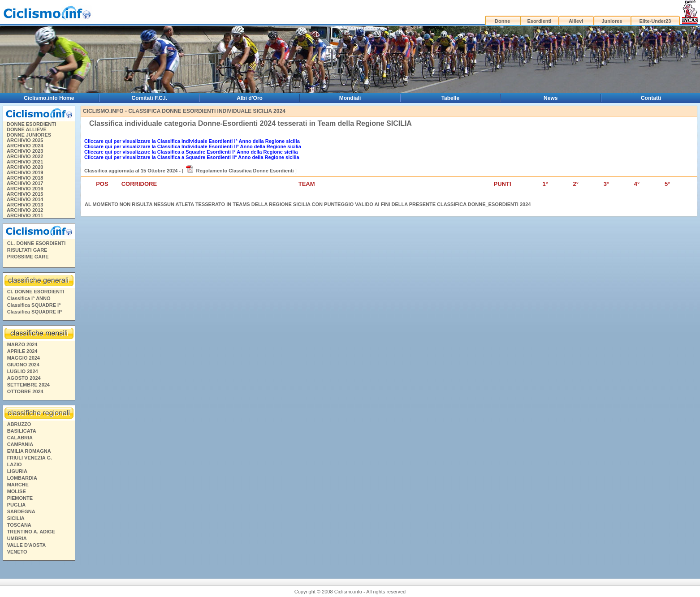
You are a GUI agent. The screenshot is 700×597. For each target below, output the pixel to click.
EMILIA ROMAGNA (29, 451)
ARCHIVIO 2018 (25, 178)
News (551, 98)
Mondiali (350, 98)
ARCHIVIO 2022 (25, 156)
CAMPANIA (20, 444)
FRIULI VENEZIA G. (30, 458)
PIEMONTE (20, 498)
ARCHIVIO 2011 (25, 215)
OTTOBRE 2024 (25, 391)
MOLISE (17, 491)
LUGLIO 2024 (23, 371)
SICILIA (16, 518)
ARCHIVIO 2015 (25, 194)
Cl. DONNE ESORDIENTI (36, 292)
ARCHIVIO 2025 (25, 140)
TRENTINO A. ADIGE (31, 532)
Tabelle (450, 98)
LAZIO (15, 464)
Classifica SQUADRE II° (35, 312)
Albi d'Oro (250, 98)
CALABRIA (20, 438)
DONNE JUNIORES (29, 135)
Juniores (612, 21)
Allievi (576, 21)
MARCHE (18, 485)
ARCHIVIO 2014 (25, 199)
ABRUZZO (19, 424)
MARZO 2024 (22, 344)
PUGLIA (17, 505)
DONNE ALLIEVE (27, 129)
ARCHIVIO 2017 (25, 183)
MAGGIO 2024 (24, 358)
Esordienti (539, 21)
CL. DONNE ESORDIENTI (37, 243)
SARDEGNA (21, 511)
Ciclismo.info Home (49, 98)
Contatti (651, 98)
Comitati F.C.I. (149, 98)
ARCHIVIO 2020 (25, 167)
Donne (502, 21)
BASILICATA (22, 431)
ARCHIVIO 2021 (25, 162)
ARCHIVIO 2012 (25, 210)
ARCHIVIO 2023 (25, 151)
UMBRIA (17, 538)
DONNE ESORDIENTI (31, 124)
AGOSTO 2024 (24, 378)
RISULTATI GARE (27, 250)
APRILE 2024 (22, 351)
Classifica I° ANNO (29, 298)
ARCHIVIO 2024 (25, 146)
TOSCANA (19, 525)
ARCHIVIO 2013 (25, 205)
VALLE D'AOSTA (27, 545)
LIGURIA (17, 471)
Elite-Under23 (655, 21)
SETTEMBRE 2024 (28, 385)
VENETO (17, 552)
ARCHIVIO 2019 (25, 172)
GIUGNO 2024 (23, 365)
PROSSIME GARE (28, 257)
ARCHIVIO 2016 (25, 189)
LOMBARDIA (22, 478)
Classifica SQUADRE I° (34, 305)
